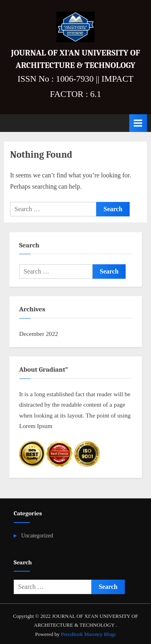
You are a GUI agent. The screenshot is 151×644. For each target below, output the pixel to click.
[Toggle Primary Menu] (138, 123)
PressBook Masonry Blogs (88, 634)
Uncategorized (37, 536)
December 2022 (39, 334)
